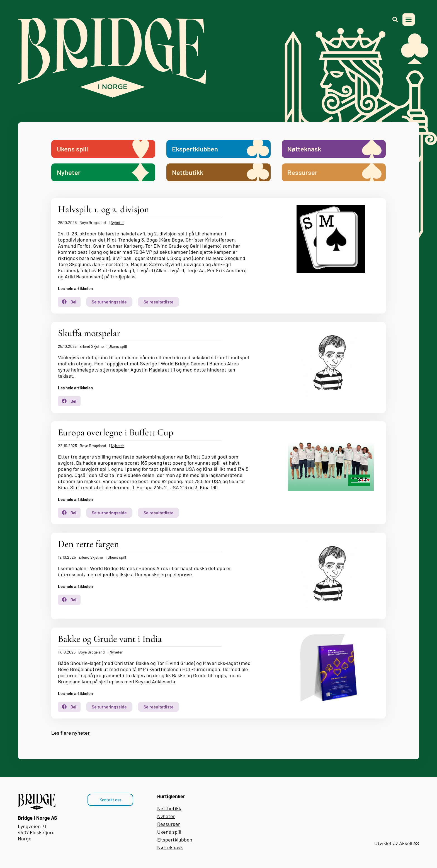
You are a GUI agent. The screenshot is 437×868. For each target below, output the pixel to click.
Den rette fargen (88, 544)
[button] (409, 20)
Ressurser (169, 824)
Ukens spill (118, 346)
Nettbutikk (169, 808)
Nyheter (117, 222)
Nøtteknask (170, 847)
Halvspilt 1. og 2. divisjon (104, 209)
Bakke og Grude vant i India (110, 639)
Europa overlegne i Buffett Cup (116, 432)
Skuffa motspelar (89, 333)
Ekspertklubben (175, 840)
